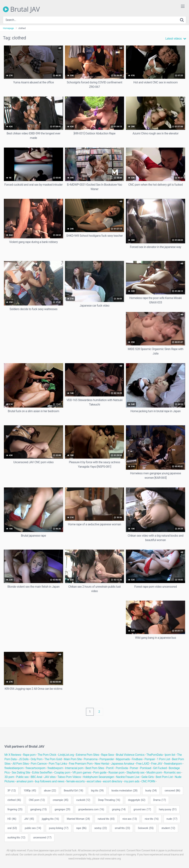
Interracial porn (74, 768)
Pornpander (107, 759)
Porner (134, 768)
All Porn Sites (21, 764)
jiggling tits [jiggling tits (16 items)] (50, 819)
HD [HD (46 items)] (12, 819)
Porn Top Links (58, 764)
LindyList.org (66, 755)
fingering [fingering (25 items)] (15, 810)
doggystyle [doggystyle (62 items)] (137, 800)
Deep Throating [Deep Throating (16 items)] (109, 800)
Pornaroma (91, 759)
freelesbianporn (14, 768)
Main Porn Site (73, 759)
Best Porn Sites (95, 768)
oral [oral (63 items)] (12, 828)
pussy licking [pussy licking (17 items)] (59, 828)
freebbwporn (55, 768)
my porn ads (132, 781)
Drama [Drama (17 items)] (160, 800)
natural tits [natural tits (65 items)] (106, 819)
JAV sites (50, 777)
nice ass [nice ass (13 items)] (130, 819)
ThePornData (154, 755)
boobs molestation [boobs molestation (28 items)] (124, 791)
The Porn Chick (47, 755)
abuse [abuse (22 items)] (50, 791)
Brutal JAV (21, 9)
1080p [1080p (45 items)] (30, 791)
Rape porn (29, 755)
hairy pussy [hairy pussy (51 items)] (168, 810)
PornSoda (122, 768)
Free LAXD (143, 764)
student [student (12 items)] (168, 828)
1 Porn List (163, 759)
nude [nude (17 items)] (172, 819)
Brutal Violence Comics (130, 755)
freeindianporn (173, 764)
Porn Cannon (39, 764)
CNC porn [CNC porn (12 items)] (37, 800)
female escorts (75, 781)
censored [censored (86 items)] (172, 791)
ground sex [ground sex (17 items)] (142, 810)
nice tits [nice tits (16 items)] (152, 819)
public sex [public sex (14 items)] (33, 828)
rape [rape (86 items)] (81, 828)
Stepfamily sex (135, 772)
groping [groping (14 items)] (119, 810)
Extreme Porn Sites (87, 755)
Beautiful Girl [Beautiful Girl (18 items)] (73, 791)
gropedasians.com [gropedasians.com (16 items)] (91, 810)
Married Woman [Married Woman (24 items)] (78, 819)
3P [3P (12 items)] (12, 791)
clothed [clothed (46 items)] (14, 800)
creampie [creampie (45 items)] (60, 800)
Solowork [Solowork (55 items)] (146, 828)
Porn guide (100, 772)
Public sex (22, 777)
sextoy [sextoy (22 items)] (101, 828)
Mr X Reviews (13, 755)
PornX (110, 768)
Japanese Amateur (123, 764)
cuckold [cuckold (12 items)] (83, 800)
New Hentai (102, 764)
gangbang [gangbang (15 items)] (38, 810)
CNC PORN (148, 781)
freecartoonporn (36, 768)
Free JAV (157, 764)
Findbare (137, 759)
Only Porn (37, 759)
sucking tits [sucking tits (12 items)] (16, 838)
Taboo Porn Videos (69, 777)
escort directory (113, 781)
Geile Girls (147, 777)
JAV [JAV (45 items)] (29, 819)
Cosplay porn (62, 772)
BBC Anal (36, 777)
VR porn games (82, 772)
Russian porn (116, 772)
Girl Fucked (160, 768)
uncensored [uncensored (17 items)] (42, 838)
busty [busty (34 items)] (151, 791)
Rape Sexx (108, 755)
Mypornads (123, 759)
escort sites (94, 781)
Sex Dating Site (21, 772)
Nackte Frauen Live (128, 777)
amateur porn (25, 781)
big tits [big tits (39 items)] (97, 791)
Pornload (145, 768)
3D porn (9, 777)
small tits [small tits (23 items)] (122, 828)
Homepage (8, 28)
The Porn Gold (53, 759)
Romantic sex (172, 772)
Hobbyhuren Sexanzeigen (98, 777)
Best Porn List (164, 777)
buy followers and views (50, 781)
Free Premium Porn (81, 764)
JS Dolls (24, 759)
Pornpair (150, 759)
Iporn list (170, 755)
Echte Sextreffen (42, 772)
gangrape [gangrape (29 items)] (62, 810)
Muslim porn (154, 772)
